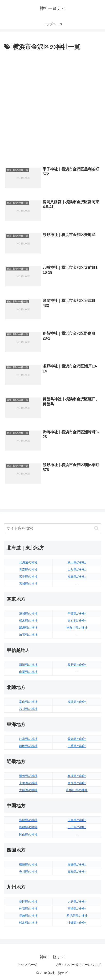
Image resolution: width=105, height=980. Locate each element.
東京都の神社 (77, 621)
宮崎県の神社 (77, 909)
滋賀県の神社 (28, 776)
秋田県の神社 (77, 562)
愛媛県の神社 (77, 864)
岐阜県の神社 (28, 739)
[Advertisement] (52, 107)
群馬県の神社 (28, 628)
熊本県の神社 (28, 923)
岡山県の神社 (28, 834)
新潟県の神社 (28, 665)
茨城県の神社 (28, 614)
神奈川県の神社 (77, 628)
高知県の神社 (77, 872)
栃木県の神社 (28, 621)
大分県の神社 (77, 902)
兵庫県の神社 (77, 776)
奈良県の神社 (77, 783)
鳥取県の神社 (28, 820)
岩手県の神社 (28, 577)
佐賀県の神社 (28, 909)
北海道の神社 (28, 562)
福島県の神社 (77, 577)
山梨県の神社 (28, 672)
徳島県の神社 (28, 864)
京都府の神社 (28, 783)
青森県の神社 (28, 569)
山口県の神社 (77, 827)
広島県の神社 (77, 820)
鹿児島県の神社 (77, 916)
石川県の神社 (28, 709)
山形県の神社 (77, 569)
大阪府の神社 (28, 790)
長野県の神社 (77, 665)
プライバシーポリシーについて (78, 965)
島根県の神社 (28, 827)
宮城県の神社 (28, 584)
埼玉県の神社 (28, 635)
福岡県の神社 (28, 902)
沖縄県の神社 (77, 923)
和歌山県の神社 (77, 790)
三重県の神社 (77, 746)
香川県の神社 (28, 872)
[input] (52, 528)
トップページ (27, 965)
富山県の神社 (28, 702)
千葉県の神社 (77, 614)
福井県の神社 (77, 702)
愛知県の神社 (77, 739)
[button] (96, 528)
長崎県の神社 (28, 916)
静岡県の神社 (28, 746)
